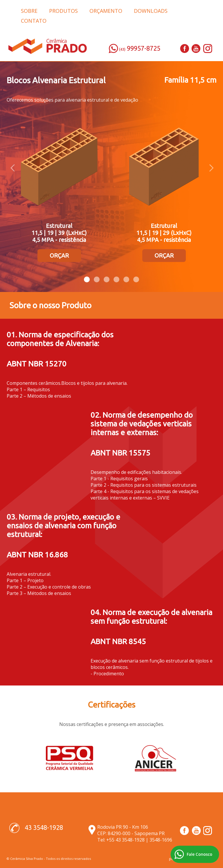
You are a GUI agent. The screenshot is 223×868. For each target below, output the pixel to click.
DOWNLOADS (151, 11)
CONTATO (34, 21)
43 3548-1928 (44, 827)
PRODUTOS (63, 11)
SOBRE (29, 11)
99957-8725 (144, 48)
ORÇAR (59, 255)
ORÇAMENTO (106, 11)
